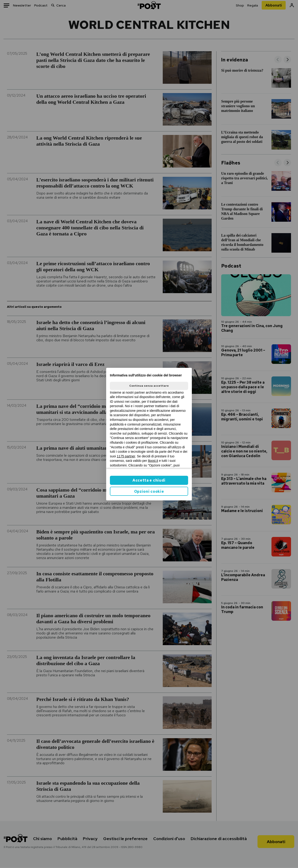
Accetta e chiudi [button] (149, 480)
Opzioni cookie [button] (149, 491)
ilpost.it (153, 461)
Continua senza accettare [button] (149, 386)
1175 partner (126, 456)
